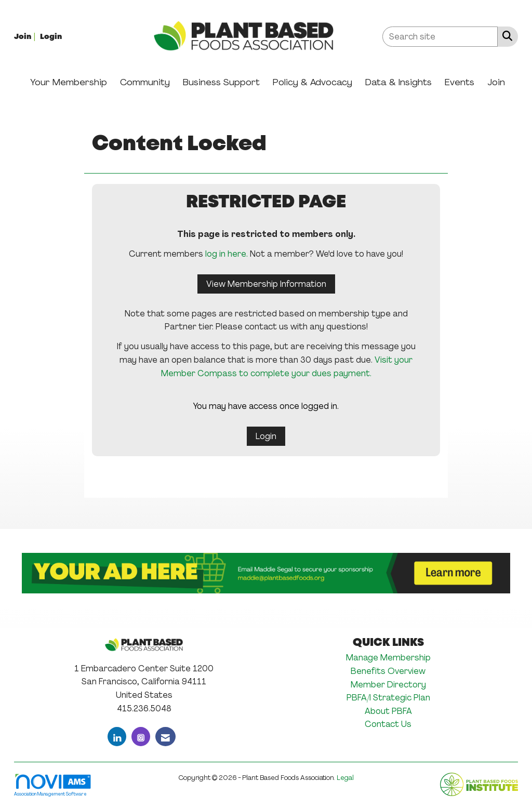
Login (266, 436)
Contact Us (388, 724)
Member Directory (388, 685)
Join (496, 82)
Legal (345, 778)
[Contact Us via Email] (165, 737)
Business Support (221, 82)
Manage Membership (388, 658)
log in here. (227, 254)
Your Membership (69, 82)
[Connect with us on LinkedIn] (117, 737)
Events (460, 82)
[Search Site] (505, 36)
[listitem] (26, 36)
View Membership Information (266, 284)
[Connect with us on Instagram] (141, 737)
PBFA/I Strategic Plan (388, 698)
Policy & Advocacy (312, 82)
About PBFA (388, 711)
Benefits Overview (388, 671)
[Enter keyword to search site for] (440, 37)
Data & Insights (398, 82)
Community (145, 82)
